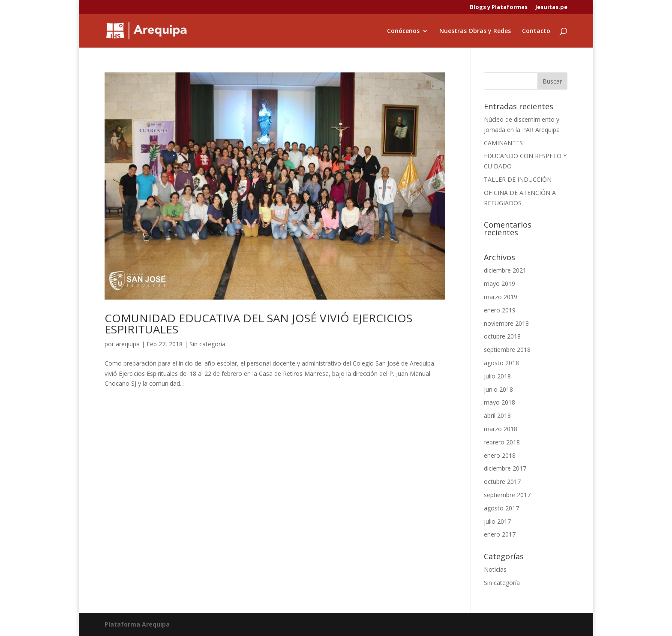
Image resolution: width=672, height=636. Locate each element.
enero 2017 (500, 534)
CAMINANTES (503, 143)
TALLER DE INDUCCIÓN (518, 179)
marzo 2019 (501, 297)
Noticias (495, 569)
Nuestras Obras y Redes (475, 31)
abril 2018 (497, 415)
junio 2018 (498, 389)
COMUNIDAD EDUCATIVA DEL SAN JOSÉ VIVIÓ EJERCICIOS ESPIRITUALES (258, 324)
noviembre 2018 (506, 323)
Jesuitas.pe (551, 7)
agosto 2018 (501, 363)
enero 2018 (500, 455)
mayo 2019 (499, 283)
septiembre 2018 (507, 349)
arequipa (128, 344)
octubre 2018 (502, 336)
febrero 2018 (502, 442)
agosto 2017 (501, 508)
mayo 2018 (499, 402)
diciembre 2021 (505, 270)
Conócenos (403, 31)
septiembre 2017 (507, 495)
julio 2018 (497, 376)
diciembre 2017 (505, 468)
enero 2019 (500, 310)
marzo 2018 (501, 429)
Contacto (536, 31)
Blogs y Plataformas (499, 7)
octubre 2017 (502, 481)
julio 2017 (497, 521)
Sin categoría (207, 344)
